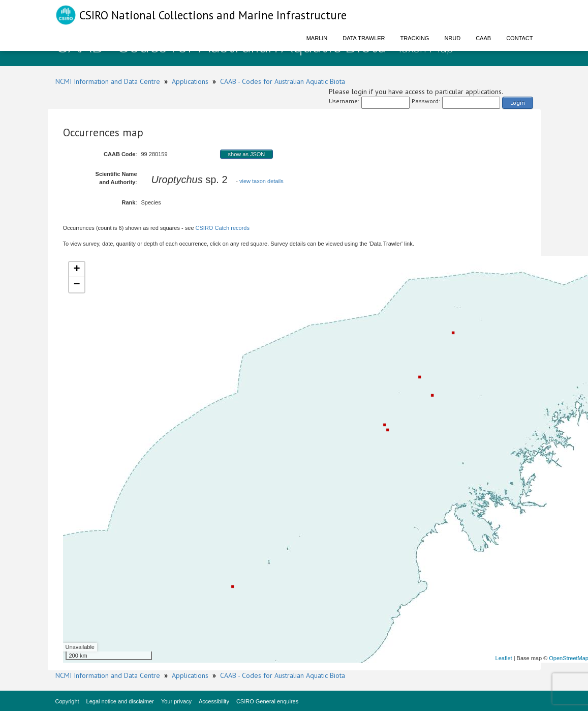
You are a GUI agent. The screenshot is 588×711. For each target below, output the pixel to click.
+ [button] (76, 270)
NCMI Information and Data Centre (108, 81)
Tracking (415, 38)
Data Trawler (364, 38)
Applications (190, 81)
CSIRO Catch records (223, 228)
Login (518, 102)
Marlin (317, 38)
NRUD (452, 38)
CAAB (483, 38)
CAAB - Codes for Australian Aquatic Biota (283, 81)
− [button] (76, 285)
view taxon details (261, 181)
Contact (519, 38)
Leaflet (504, 658)
